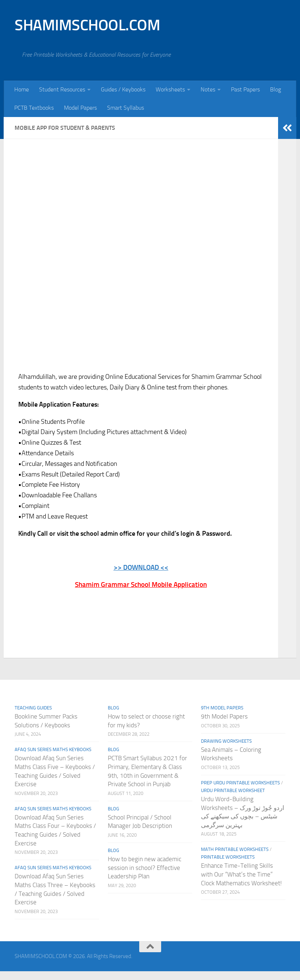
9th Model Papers (222, 708)
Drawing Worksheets (226, 741)
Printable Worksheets (228, 857)
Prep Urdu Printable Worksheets (240, 783)
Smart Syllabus (126, 108)
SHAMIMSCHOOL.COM (87, 25)
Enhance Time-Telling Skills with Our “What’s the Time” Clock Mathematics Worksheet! (241, 874)
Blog (276, 89)
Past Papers (245, 89)
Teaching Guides (33, 708)
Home (22, 89)
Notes (208, 89)
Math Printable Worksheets (235, 849)
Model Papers (80, 108)
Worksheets (170, 89)
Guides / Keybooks (123, 89)
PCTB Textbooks (34, 108)
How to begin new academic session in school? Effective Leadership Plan (145, 868)
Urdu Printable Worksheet (233, 790)
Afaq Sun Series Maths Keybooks (53, 749)
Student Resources (62, 89)
